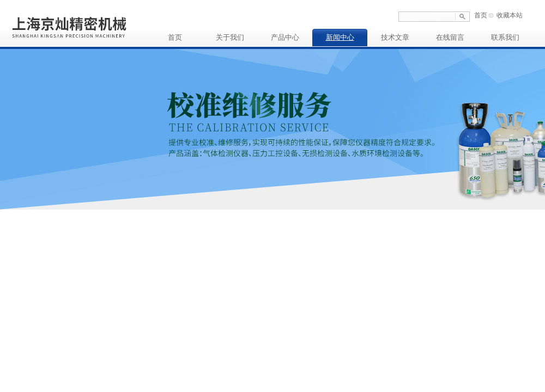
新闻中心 (340, 37)
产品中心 (285, 37)
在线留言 (450, 37)
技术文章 (395, 37)
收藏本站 (510, 15)
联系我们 (505, 37)
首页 (481, 15)
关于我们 (230, 37)
